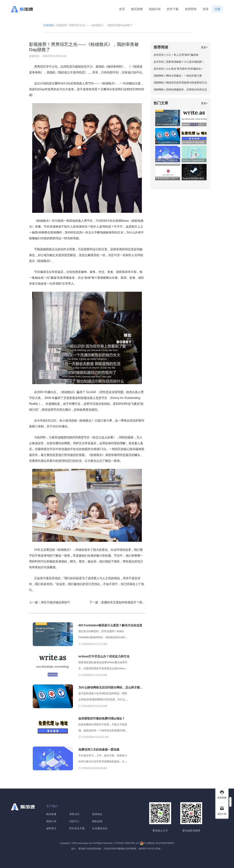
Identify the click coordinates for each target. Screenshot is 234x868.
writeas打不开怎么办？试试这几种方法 (104, 656)
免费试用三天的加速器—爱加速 (99, 750)
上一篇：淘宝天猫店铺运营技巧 (50, 602)
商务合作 (74, 814)
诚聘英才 (51, 828)
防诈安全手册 (77, 828)
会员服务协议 (100, 828)
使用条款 (97, 814)
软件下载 (173, 9)
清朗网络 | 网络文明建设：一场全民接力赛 (178, 76)
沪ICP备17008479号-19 (126, 843)
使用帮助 (191, 9)
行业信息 (48, 25)
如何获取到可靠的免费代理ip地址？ (102, 718)
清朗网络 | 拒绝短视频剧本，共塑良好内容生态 (180, 90)
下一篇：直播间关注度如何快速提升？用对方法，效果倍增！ (129, 602)
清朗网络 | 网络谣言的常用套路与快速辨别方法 (180, 83)
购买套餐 (137, 9)
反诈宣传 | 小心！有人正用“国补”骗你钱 (176, 55)
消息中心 (74, 821)
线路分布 (155, 9)
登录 (206, 9)
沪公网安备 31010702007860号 (157, 843)
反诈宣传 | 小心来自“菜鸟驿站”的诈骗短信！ (179, 69)
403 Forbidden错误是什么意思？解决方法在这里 (110, 625)
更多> (204, 47)
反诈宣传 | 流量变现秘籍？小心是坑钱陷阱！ (179, 62)
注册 (217, 9)
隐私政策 (97, 821)
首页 (122, 9)
